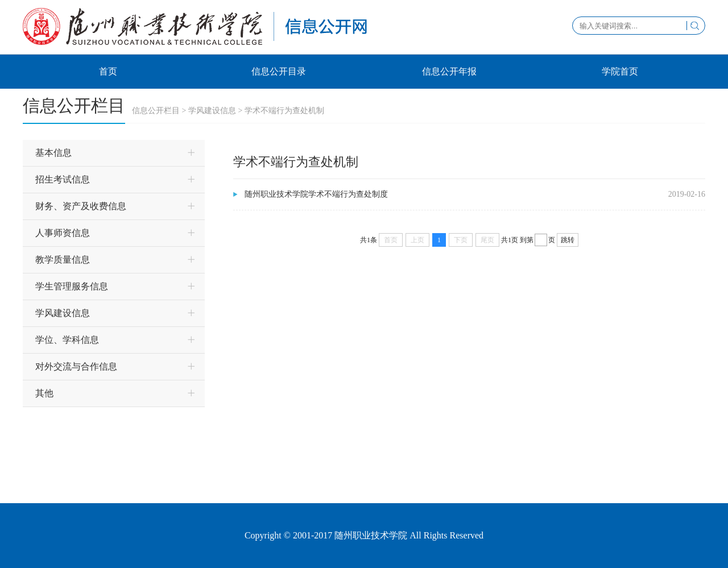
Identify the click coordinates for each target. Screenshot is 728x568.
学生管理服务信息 (72, 286)
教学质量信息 (63, 260)
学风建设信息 (212, 111)
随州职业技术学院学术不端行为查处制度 (316, 194)
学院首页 (620, 71)
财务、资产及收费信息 (81, 206)
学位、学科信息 (67, 340)
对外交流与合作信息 (76, 366)
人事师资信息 (63, 233)
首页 (108, 71)
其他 (44, 393)
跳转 (568, 240)
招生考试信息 (63, 179)
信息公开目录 (279, 71)
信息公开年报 (449, 71)
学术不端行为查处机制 (284, 111)
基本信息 (53, 153)
